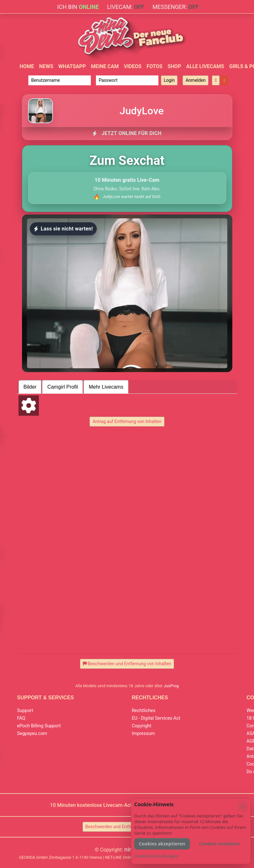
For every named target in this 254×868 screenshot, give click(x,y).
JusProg (171, 686)
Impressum (143, 734)
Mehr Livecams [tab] (106, 387)
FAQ (21, 718)
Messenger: (175, 7)
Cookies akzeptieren (162, 844)
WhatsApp (72, 66)
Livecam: (126, 7)
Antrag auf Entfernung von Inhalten (127, 421)
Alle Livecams (205, 66)
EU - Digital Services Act (156, 718)
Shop (174, 66)
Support (25, 711)
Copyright (142, 726)
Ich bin (78, 7)
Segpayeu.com (32, 734)
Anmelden (196, 80)
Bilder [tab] (30, 387)
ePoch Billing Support (39, 726)
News (46, 66)
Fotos (155, 66)
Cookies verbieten (219, 844)
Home (27, 66)
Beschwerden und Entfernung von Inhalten (127, 827)
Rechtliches (144, 711)
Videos (132, 66)
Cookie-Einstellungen (156, 856)
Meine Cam (105, 66)
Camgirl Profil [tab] (62, 387)
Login (169, 80)
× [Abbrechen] (242, 806)
